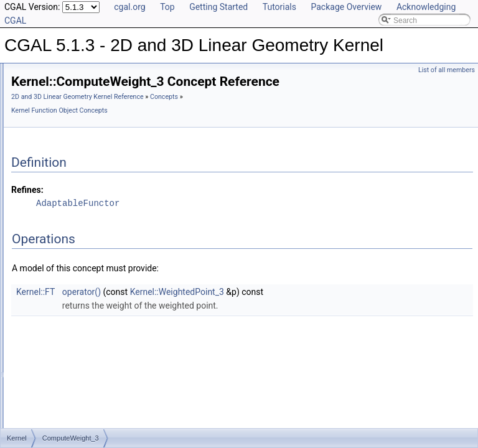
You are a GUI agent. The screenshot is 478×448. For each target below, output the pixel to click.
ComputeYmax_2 (80, 389)
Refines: (183, 207)
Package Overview (346, 7)
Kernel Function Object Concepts (249, 128)
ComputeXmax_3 (80, 307)
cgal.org (129, 7)
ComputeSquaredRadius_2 (96, 170)
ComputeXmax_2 (80, 293)
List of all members (447, 70)
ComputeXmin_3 (79, 334)
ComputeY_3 (73, 375)
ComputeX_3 (73, 279)
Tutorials (279, 7)
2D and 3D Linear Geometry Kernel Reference (233, 114)
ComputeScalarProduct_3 (94, 74)
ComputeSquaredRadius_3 (96, 184)
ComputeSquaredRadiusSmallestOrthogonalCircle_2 (138, 197)
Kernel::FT (191, 309)
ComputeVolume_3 (83, 225)
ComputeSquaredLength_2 (96, 142)
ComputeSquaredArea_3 (92, 88)
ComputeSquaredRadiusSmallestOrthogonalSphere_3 (141, 211)
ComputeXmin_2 (79, 320)
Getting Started (218, 7)
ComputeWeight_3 (82, 252)
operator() (237, 309)
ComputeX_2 (73, 266)
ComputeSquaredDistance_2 (99, 101)
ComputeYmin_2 (79, 416)
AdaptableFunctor (233, 221)
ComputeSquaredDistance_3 (99, 115)
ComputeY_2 (73, 362)
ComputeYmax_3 (80, 403)
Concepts (181, 128)
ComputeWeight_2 (82, 238)
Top (167, 7)
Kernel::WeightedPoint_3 (333, 309)
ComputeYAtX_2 (79, 348)
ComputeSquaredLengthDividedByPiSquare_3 (128, 129)
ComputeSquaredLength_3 (96, 156)
